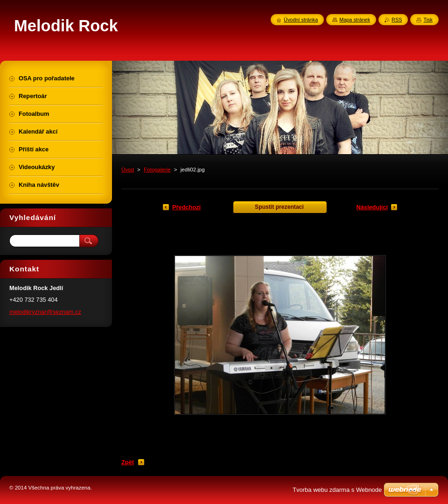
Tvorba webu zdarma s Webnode (337, 490)
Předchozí (186, 207)
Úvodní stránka (301, 20)
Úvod (128, 170)
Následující (372, 207)
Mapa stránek (355, 20)
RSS (397, 20)
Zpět (128, 462)
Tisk (428, 20)
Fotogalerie (157, 170)
